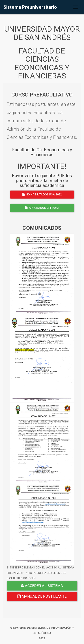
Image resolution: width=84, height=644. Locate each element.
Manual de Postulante (42, 596)
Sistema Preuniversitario (30, 7)
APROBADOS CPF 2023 (42, 208)
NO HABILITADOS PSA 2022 (42, 194)
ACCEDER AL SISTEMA (42, 586)
